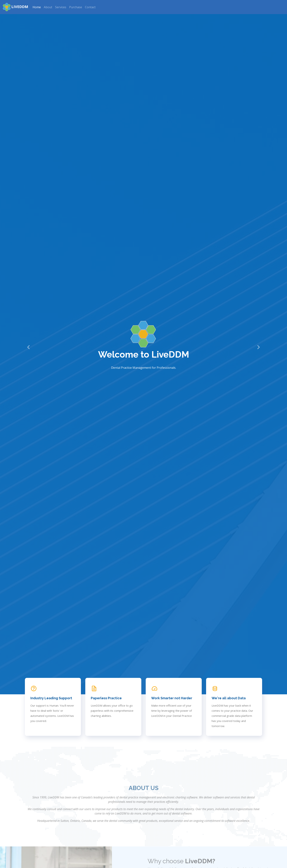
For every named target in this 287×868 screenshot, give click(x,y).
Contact (90, 7)
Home (37, 7)
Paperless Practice (106, 698)
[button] (29, 347)
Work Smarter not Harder (172, 698)
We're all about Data (229, 698)
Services (61, 7)
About (48, 7)
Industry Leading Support (51, 698)
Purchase (76, 7)
